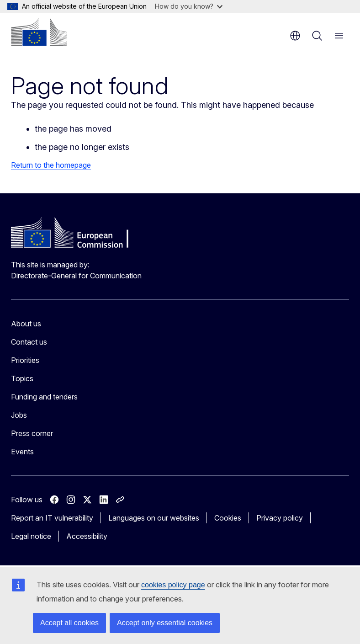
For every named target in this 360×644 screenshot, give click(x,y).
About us (26, 324)
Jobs (19, 415)
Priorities (25, 360)
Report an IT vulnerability (52, 518)
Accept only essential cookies (165, 623)
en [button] (295, 36)
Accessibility (87, 536)
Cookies (228, 518)
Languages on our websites (154, 518)
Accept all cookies (69, 623)
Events (22, 452)
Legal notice (31, 536)
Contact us (29, 342)
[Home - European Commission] (39, 32)
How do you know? (189, 6)
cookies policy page (173, 585)
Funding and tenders (44, 397)
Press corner (32, 433)
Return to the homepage (51, 165)
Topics (22, 378)
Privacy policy (280, 518)
